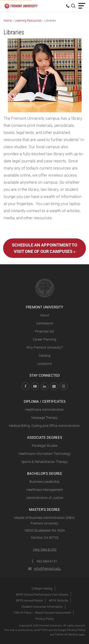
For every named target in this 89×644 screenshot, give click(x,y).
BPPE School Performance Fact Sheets (42, 594)
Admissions (45, 323)
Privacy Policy (45, 619)
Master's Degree (44, 509)
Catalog (44, 355)
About (45, 315)
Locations (44, 363)
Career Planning (44, 339)
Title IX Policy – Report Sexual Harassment (42, 612)
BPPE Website (59, 600)
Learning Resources (28, 20)
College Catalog (42, 588)
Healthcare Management (45, 490)
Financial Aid (44, 331)
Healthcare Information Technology (45, 454)
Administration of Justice (45, 498)
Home (8, 20)
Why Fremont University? (45, 347)
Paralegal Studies (45, 445)
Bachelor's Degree (45, 473)
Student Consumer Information (42, 607)
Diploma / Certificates (45, 401)
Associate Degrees (45, 437)
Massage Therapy (44, 418)
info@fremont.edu (44, 569)
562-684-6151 (44, 561)
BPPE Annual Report (30, 600)
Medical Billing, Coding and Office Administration (44, 426)
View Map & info (45, 549)
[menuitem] (69, 6)
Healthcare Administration (44, 409)
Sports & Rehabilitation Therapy (45, 462)
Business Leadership (44, 482)
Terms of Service (66, 634)
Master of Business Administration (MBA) (45, 518)
